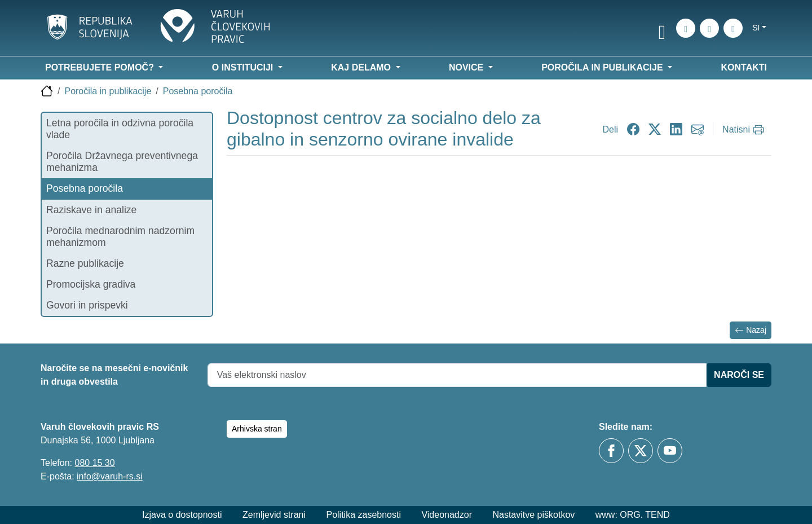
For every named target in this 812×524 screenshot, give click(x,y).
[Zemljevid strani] (709, 28)
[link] (662, 30)
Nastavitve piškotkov (533, 515)
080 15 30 (94, 463)
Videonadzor (447, 515)
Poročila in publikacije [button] (603, 67)
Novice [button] (467, 67)
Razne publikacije (85, 263)
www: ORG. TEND (633, 515)
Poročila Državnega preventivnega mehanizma (122, 162)
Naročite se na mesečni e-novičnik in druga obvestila (114, 375)
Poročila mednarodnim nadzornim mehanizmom (120, 237)
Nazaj (751, 330)
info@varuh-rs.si (110, 476)
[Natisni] (745, 130)
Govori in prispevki (87, 305)
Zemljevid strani (274, 515)
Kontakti (744, 67)
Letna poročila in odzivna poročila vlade (120, 129)
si (756, 28)
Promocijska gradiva (91, 284)
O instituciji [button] (244, 67)
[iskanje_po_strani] (686, 28)
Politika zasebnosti (363, 515)
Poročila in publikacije (108, 91)
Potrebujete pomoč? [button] (101, 67)
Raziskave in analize (91, 210)
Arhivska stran (257, 429)
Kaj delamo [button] (362, 67)
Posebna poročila (198, 91)
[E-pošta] (733, 28)
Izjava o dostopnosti (182, 515)
